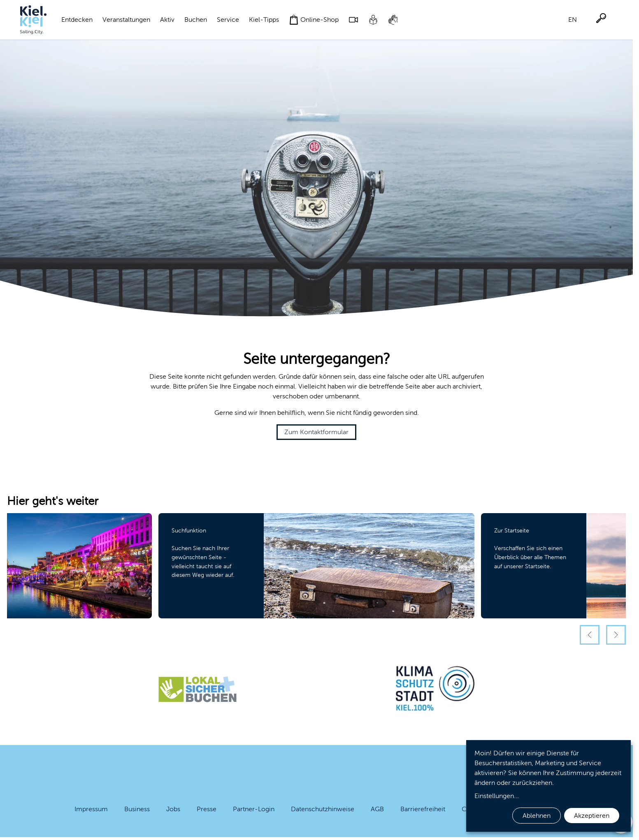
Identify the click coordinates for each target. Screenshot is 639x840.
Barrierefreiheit (423, 809)
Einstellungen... (497, 796)
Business (137, 809)
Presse (207, 809)
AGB (377, 809)
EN (573, 20)
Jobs (173, 809)
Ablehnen (537, 816)
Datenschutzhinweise (323, 809)
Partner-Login (254, 809)
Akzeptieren (592, 816)
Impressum (91, 809)
